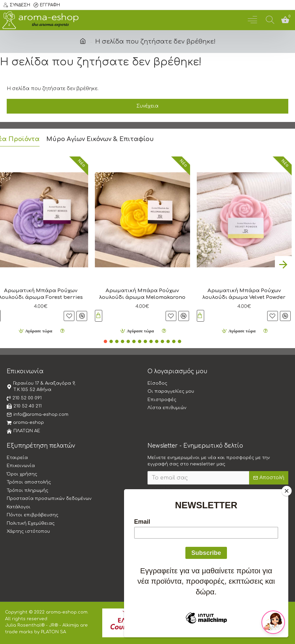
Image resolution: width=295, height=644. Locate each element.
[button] (283, 263)
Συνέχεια (147, 106)
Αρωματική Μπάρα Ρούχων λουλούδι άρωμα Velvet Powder (244, 292)
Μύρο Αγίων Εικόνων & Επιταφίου (100, 137)
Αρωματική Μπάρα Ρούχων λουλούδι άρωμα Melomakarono (142, 292)
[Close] (287, 491)
